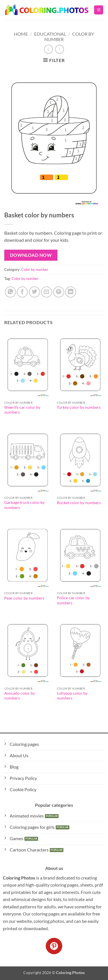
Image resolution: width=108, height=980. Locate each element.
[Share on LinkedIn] (71, 292)
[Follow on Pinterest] (54, 946)
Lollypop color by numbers (72, 696)
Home (21, 34)
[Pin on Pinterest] (59, 292)
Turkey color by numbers (79, 407)
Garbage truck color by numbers (24, 505)
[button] (99, 10)
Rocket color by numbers (79, 503)
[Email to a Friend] (46, 292)
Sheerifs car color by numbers (22, 410)
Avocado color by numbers (20, 696)
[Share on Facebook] (22, 292)
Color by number (35, 269)
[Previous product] (60, 49)
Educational (50, 34)
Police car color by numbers (73, 600)
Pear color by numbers (24, 598)
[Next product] (48, 49)
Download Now (31, 255)
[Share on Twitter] (35, 292)
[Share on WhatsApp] (10, 292)
